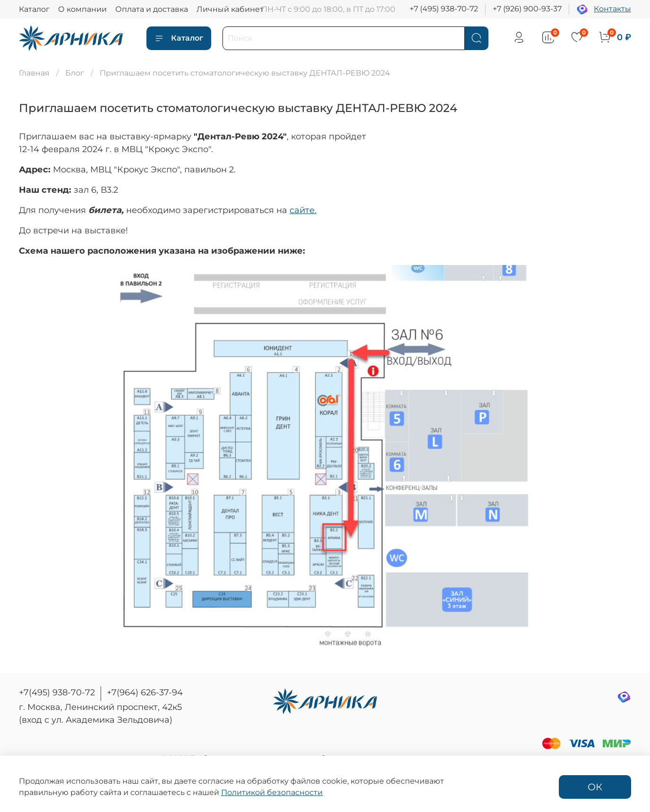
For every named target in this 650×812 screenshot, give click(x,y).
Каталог (34, 9)
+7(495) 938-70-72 (57, 692)
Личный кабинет (230, 9)
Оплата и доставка (152, 9)
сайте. (303, 210)
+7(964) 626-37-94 (145, 692)
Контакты (612, 9)
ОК (595, 787)
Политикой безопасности (272, 792)
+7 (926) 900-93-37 (527, 9)
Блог (75, 73)
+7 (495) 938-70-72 (444, 9)
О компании (82, 9)
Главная (34, 73)
